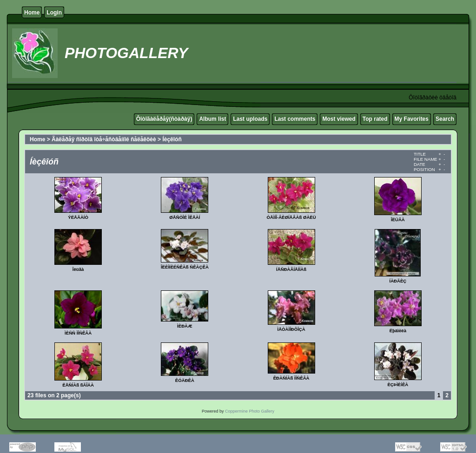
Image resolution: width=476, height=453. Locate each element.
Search (445, 119)
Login (54, 13)
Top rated (375, 119)
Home (32, 13)
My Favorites (412, 119)
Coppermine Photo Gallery (250, 411)
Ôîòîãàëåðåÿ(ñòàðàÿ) (164, 119)
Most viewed (339, 119)
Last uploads (250, 119)
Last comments (295, 119)
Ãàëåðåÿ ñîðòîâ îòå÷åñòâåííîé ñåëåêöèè (104, 139)
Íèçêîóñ (172, 139)
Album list (212, 119)
